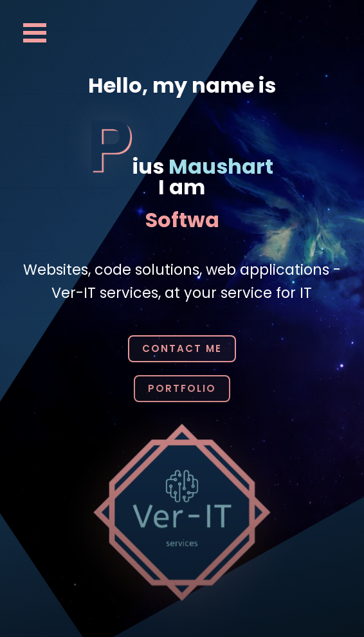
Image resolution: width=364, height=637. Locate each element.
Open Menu (35, 33)
